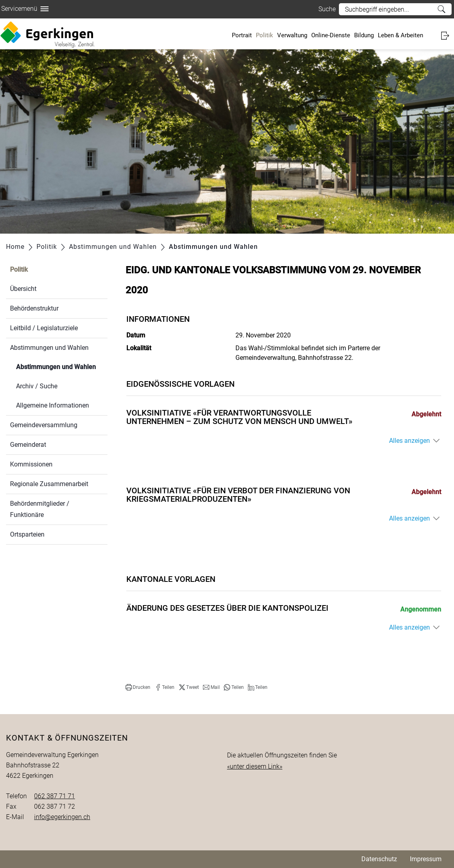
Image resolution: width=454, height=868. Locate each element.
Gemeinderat (28, 445)
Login (448, 35)
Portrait (242, 35)
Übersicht (23, 289)
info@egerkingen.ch (62, 817)
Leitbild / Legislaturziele (44, 328)
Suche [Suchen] (441, 9)
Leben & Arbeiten (400, 35)
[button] (138, 687)
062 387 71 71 (55, 796)
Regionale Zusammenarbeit (49, 484)
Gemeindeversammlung (44, 425)
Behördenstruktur (34, 308)
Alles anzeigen (409, 441)
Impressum (426, 859)
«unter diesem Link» (255, 766)
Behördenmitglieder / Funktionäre (40, 509)
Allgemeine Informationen (53, 405)
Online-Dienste (331, 35)
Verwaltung (292, 35)
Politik (264, 35)
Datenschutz (379, 859)
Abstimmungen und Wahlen (49, 348)
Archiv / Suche (37, 386)
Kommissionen (31, 464)
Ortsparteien (27, 534)
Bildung (364, 35)
